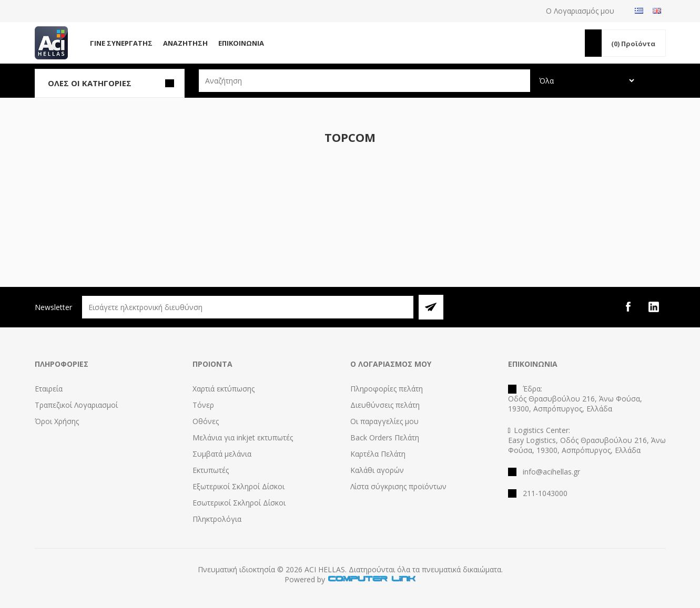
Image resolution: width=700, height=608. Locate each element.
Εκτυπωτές (211, 470)
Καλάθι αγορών (377, 470)
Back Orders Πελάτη (385, 437)
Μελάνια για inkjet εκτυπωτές (243, 437)
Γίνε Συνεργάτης (121, 43)
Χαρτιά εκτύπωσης (224, 389)
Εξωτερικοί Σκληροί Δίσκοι (239, 486)
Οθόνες (206, 421)
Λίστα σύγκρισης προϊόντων (398, 486)
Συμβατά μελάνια (222, 454)
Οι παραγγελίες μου (384, 421)
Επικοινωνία (241, 43)
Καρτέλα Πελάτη (378, 454)
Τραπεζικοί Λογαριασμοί (76, 405)
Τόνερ (203, 405)
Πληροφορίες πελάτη (387, 389)
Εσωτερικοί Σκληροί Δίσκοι (239, 503)
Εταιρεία (49, 389)
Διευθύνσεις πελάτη (385, 405)
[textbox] (364, 81)
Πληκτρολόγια (217, 519)
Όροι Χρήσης (57, 421)
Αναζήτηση (185, 43)
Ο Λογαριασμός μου (580, 11)
